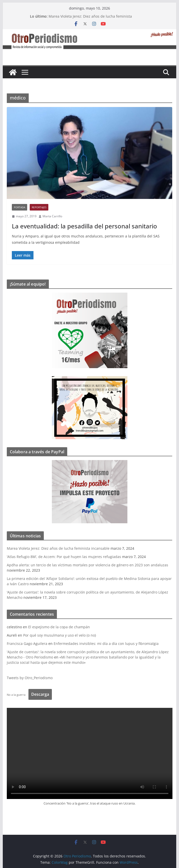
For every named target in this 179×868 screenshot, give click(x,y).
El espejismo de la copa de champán (59, 627)
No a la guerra (16, 695)
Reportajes (39, 207)
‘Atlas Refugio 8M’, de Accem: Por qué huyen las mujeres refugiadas (64, 557)
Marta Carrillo (52, 216)
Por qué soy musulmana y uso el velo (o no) (60, 635)
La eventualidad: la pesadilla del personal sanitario (84, 226)
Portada (20, 207)
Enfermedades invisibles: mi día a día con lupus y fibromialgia (106, 644)
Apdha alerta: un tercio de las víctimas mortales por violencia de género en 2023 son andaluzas (87, 565)
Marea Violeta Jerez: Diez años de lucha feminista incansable (58, 548)
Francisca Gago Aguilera (27, 644)
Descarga (40, 694)
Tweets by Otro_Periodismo (30, 678)
